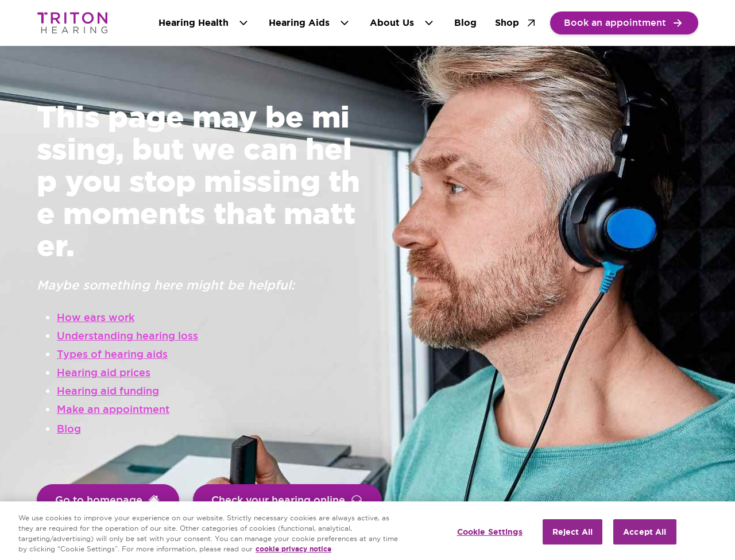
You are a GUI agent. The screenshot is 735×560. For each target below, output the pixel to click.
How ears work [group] (96, 317)
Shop (517, 23)
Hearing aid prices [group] (104, 372)
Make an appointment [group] (113, 409)
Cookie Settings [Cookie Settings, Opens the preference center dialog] (490, 532)
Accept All (645, 532)
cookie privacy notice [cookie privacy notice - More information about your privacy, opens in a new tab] (293, 549)
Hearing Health (204, 23)
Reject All (572, 532)
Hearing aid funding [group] (108, 391)
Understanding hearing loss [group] (127, 336)
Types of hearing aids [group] (112, 354)
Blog (465, 23)
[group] (624, 23)
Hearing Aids (310, 23)
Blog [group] (69, 429)
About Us (403, 23)
